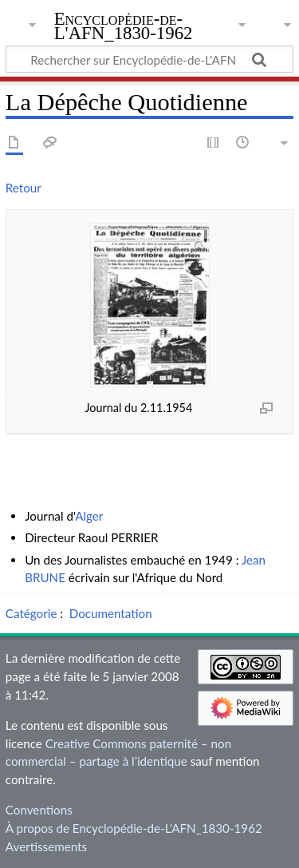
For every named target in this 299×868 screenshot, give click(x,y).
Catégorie (31, 613)
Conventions (39, 810)
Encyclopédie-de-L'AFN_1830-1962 (124, 28)
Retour (24, 188)
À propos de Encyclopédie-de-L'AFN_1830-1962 (134, 828)
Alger (89, 516)
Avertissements (46, 846)
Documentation (111, 613)
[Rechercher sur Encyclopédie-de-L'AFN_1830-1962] (149, 59)
